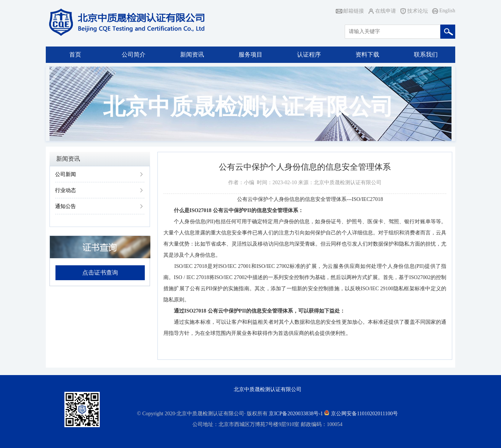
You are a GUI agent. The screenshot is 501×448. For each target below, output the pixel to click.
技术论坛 (418, 11)
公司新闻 (66, 174)
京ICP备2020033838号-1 (296, 414)
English (447, 11)
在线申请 (386, 11)
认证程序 (309, 55)
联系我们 (426, 55)
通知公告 (66, 206)
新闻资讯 (192, 55)
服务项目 (250, 55)
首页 (75, 55)
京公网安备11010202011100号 (364, 414)
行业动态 (66, 190)
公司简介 (134, 55)
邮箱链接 (354, 11)
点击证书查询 (100, 273)
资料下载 (367, 55)
